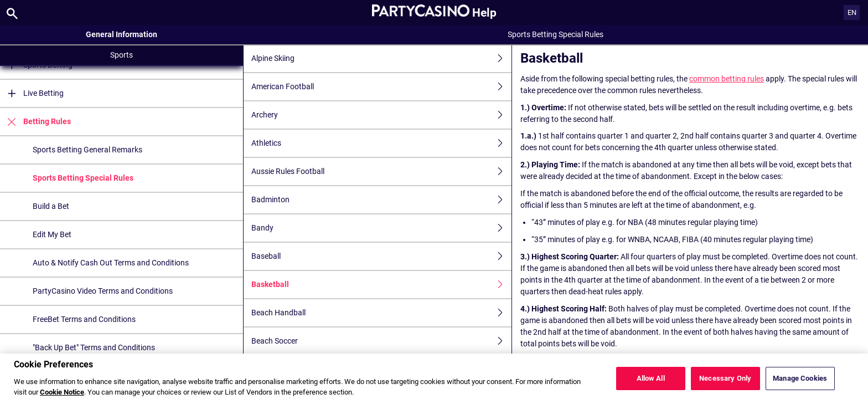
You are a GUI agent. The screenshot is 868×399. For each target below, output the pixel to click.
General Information (122, 34)
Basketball (381, 285)
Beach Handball (381, 313)
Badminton (381, 200)
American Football (381, 87)
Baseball (381, 256)
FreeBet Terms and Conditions (84, 319)
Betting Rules (35, 122)
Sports (122, 55)
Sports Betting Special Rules (83, 178)
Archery (381, 115)
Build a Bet (51, 206)
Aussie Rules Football (381, 172)
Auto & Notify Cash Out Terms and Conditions (111, 263)
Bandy (381, 228)
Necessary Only (725, 385)
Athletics (381, 143)
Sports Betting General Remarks (87, 150)
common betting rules (727, 79)
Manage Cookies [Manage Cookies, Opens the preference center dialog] (800, 385)
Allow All (651, 385)
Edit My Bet (52, 234)
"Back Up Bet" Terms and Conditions (94, 347)
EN (852, 12)
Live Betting (32, 93)
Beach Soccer (381, 341)
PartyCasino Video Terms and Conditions (103, 291)
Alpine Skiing (381, 58)
